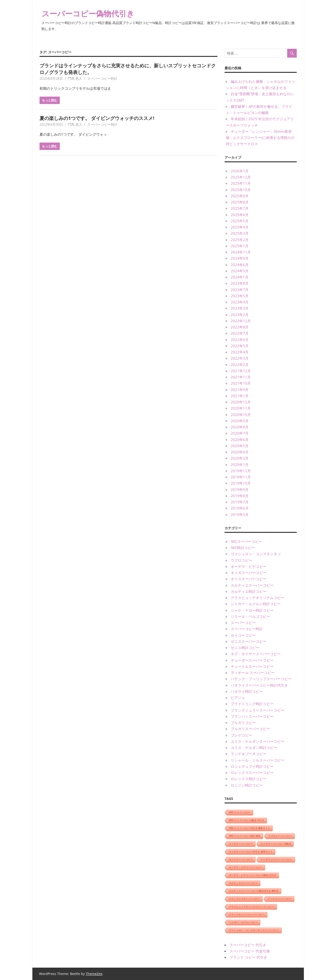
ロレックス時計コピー (249, 779)
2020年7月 (240, 433)
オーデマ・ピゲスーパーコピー (246, 867)
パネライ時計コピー (247, 691)
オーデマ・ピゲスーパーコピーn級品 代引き (253, 875)
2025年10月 (241, 190)
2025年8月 (240, 202)
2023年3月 (240, 308)
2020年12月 (241, 402)
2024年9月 (240, 258)
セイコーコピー (243, 635)
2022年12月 (241, 321)
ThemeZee (94, 974)
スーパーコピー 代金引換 (250, 951)
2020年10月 (241, 415)
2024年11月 (241, 252)
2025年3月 (240, 233)
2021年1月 (240, 396)
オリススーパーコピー (249, 579)
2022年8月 (240, 327)
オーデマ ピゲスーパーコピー (277, 859)
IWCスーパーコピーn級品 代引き (247, 820)
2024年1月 (240, 277)
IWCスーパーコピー (246, 541)
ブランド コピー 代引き (248, 957)
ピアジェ (238, 698)
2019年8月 (240, 496)
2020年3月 (240, 458)
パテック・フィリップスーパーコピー (261, 679)
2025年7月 (240, 208)
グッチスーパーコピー (280, 899)
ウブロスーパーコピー (280, 836)
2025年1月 (240, 246)
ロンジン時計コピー (247, 785)
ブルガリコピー (243, 723)
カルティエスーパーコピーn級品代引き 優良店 (254, 891)
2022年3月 (240, 358)
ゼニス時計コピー (245, 648)
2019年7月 (240, 502)
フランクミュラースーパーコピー (258, 710)
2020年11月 (241, 408)
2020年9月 (240, 421)
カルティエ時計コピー (249, 591)
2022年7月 (240, 333)
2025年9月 (240, 196)
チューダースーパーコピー (252, 660)
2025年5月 (240, 221)
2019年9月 (240, 490)
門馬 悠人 (75, 78)
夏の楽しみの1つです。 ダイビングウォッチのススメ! (97, 118)
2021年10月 (241, 383)
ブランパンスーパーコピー (252, 716)
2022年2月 (240, 365)
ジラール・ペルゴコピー (250, 616)
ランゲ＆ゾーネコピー (249, 754)
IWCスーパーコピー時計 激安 (245, 836)
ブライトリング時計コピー (252, 704)
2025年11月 (241, 183)
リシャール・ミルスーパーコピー (258, 760)
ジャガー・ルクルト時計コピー (256, 604)
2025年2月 (240, 240)
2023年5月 (240, 296)
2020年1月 (240, 465)
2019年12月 (241, 471)
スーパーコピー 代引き (248, 945)
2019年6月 (240, 508)
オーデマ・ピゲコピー (249, 566)
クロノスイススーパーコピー (245, 899)
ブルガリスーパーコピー (250, 729)
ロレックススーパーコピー (252, 772)
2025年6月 (240, 215)
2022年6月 (240, 340)
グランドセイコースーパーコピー (247, 914)
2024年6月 (240, 265)
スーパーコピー (243, 623)
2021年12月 (241, 371)
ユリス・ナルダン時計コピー (254, 747)
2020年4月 (240, 452)
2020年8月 (240, 427)
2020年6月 (240, 440)
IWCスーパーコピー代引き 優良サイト (250, 828)
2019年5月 (240, 515)
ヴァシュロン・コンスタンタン (256, 554)
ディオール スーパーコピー (253, 673)
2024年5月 (240, 271)
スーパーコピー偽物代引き (88, 13)
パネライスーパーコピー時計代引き (259, 685)
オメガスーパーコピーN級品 (276, 844)
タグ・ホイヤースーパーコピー (256, 654)
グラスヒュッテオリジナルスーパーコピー (252, 907)
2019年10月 (241, 483)
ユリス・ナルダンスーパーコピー (258, 741)
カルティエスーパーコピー (252, 585)
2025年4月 (240, 227)
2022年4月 (240, 352)
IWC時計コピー (243, 548)
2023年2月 (240, 315)
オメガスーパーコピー (249, 573)
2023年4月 (240, 302)
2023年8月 (240, 283)
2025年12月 (241, 177)
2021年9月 (240, 390)
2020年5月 (240, 446)
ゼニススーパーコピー (249, 641)
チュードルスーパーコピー (252, 666)
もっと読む (50, 100)
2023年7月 (240, 290)
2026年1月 (240, 171)
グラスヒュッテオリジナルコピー (258, 598)
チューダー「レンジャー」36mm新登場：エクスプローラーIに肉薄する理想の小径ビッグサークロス (260, 138)
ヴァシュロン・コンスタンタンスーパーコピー (254, 930)
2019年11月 (241, 477)
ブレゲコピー (241, 735)
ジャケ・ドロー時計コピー (252, 610)
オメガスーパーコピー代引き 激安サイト (251, 852)
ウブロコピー (241, 560)
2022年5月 (240, 346)
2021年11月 (241, 377)
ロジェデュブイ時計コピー (252, 766)
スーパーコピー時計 (102, 78)
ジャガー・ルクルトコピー (243, 922)
